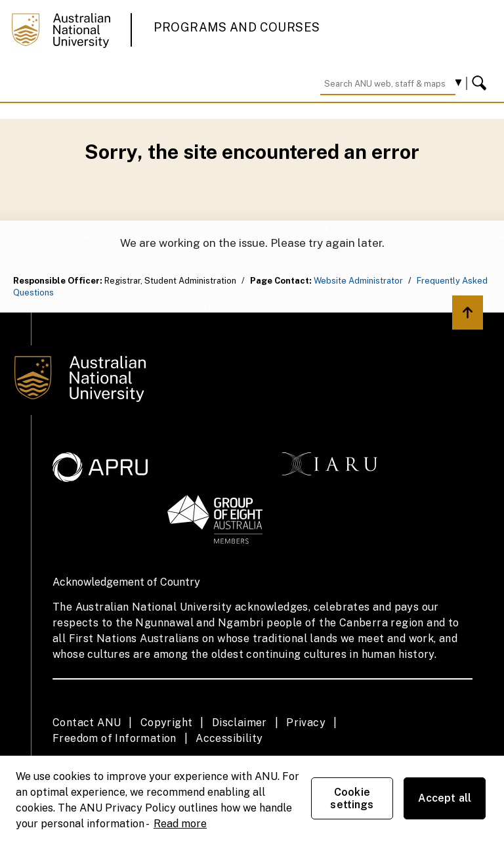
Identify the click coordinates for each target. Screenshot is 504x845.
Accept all (445, 798)
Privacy (306, 723)
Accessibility (229, 738)
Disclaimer (240, 723)
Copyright (167, 723)
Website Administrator (358, 281)
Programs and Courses (237, 27)
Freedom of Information (115, 738)
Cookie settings (352, 798)
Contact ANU (87, 723)
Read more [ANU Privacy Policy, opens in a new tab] (180, 824)
